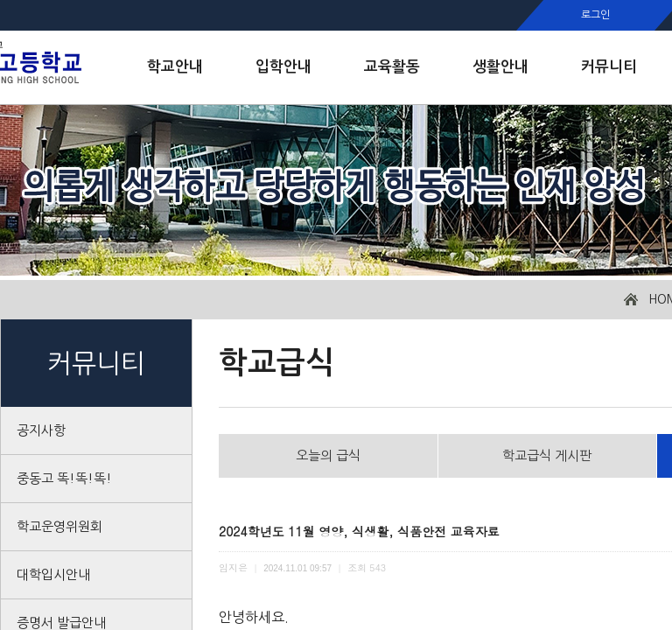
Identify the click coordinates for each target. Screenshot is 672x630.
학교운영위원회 (59, 526)
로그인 (595, 15)
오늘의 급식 (328, 455)
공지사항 (41, 430)
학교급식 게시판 (547, 455)
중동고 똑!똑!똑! (64, 478)
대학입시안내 (53, 574)
